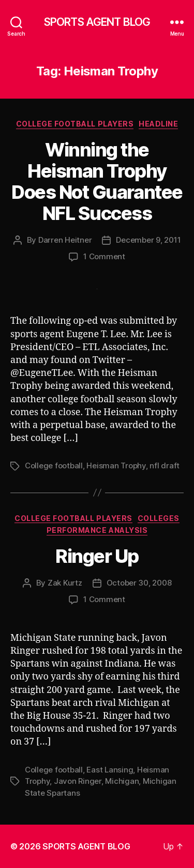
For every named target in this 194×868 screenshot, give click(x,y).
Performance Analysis (97, 530)
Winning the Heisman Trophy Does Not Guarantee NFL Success (97, 182)
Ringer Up (97, 556)
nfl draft (165, 465)
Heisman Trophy (116, 465)
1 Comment (104, 256)
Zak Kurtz (65, 583)
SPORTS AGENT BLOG (97, 22)
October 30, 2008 (139, 583)
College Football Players (75, 124)
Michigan (122, 781)
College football (54, 465)
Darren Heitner (65, 240)
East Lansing (110, 770)
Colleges (159, 518)
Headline (158, 124)
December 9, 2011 (148, 240)
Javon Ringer (78, 781)
